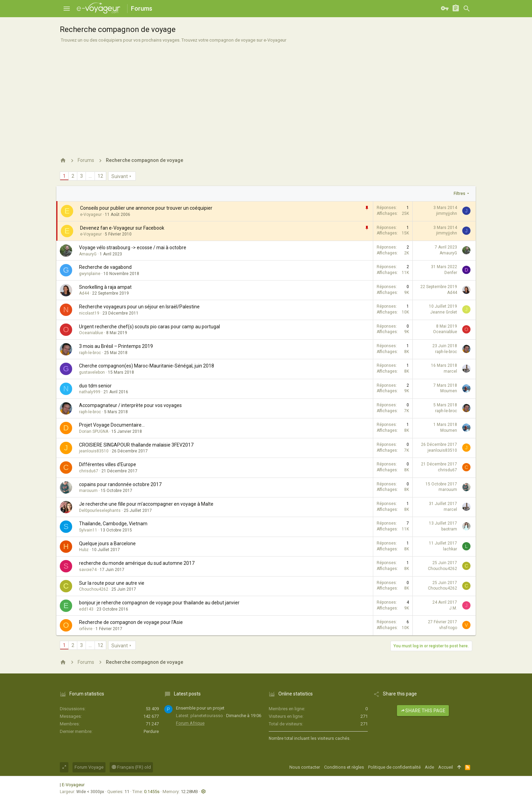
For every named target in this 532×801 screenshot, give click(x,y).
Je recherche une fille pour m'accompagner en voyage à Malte (146, 504)
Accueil (446, 767)
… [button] (90, 176)
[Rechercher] (467, 9)
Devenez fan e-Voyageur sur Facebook (122, 228)
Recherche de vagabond (105, 267)
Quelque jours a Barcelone (107, 544)
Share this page (423, 711)
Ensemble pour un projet (200, 708)
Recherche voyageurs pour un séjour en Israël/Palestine (139, 307)
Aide (429, 767)
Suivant (120, 176)
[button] (67, 9)
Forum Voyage (89, 767)
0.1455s (152, 792)
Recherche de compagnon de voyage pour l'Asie (131, 622)
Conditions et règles (344, 767)
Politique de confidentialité (394, 767)
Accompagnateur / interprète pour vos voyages (130, 405)
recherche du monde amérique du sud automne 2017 (137, 563)
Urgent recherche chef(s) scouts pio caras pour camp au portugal (149, 327)
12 (100, 176)
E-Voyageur (73, 785)
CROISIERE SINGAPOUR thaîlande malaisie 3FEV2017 (136, 445)
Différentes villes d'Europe (108, 464)
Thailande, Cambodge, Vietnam (113, 524)
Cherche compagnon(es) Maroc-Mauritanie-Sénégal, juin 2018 (147, 366)
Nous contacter (305, 767)
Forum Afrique (190, 723)
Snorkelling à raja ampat (105, 287)
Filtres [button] (459, 194)
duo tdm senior (95, 386)
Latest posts (187, 694)
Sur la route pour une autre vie (112, 583)
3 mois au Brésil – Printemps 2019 (116, 346)
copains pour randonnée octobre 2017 (120, 484)
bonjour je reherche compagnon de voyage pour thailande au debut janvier (159, 603)
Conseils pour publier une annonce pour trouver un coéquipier (146, 208)
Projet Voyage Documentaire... (112, 425)
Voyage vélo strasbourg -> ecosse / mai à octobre (133, 248)
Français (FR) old (131, 767)
